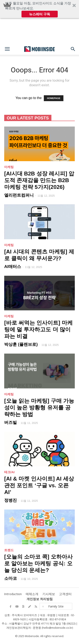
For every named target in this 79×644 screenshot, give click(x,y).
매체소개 (32, 594)
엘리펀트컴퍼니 (19, 195)
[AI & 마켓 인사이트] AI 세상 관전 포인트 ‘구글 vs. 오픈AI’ (39, 485)
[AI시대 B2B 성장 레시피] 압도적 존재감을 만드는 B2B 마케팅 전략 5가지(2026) (39, 180)
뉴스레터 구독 (40, 14)
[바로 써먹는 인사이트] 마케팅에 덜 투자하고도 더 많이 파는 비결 (38, 329)
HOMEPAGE (54, 98)
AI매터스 (13, 266)
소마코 (11, 578)
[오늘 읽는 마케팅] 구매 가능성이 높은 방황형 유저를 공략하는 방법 (39, 408)
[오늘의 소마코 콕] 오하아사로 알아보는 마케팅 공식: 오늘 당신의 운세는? (38, 563)
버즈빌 (11, 422)
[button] (39, 9)
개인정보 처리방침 (40, 599)
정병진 (11, 500)
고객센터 (65, 594)
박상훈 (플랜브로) (21, 344)
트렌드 (9, 550)
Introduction (13, 594)
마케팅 (9, 167)
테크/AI (9, 472)
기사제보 (49, 594)
